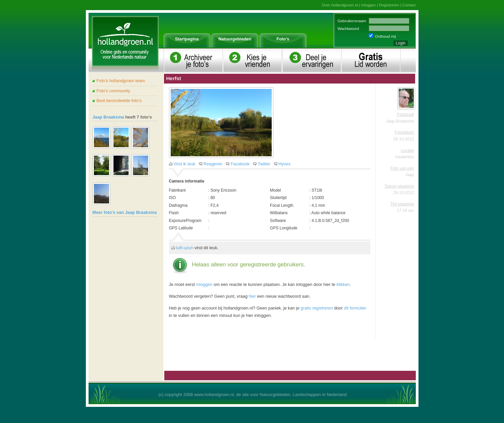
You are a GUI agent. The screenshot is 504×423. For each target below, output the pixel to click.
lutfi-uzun (184, 248)
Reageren (213, 164)
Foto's (283, 39)
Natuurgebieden (235, 39)
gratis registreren (317, 308)
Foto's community (113, 91)
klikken (343, 284)
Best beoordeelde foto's (119, 101)
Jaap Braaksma (108, 117)
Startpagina (187, 39)
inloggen (204, 284)
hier (252, 296)
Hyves (284, 164)
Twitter (264, 164)
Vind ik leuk (184, 164)
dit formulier (355, 308)
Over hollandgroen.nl (340, 5)
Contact (409, 5)
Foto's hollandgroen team (121, 81)
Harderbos (404, 157)
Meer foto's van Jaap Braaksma (125, 212)
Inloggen (368, 5)
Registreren (389, 5)
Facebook (240, 164)
